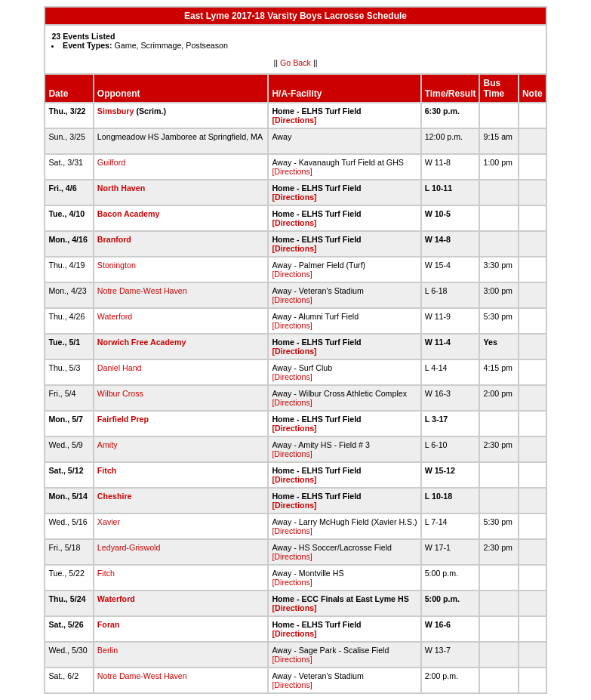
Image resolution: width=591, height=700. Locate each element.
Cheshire (115, 496)
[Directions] (294, 120)
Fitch (107, 470)
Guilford (111, 162)
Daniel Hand (120, 368)
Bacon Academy (129, 214)
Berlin (108, 650)
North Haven (121, 188)
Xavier (109, 522)
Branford (114, 239)
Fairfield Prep (123, 419)
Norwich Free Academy (142, 342)
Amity (108, 445)
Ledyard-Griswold (129, 547)
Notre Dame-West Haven (142, 291)
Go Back (295, 63)
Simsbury (116, 111)
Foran (109, 624)
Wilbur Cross (120, 393)
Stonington (117, 265)
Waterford (115, 316)
